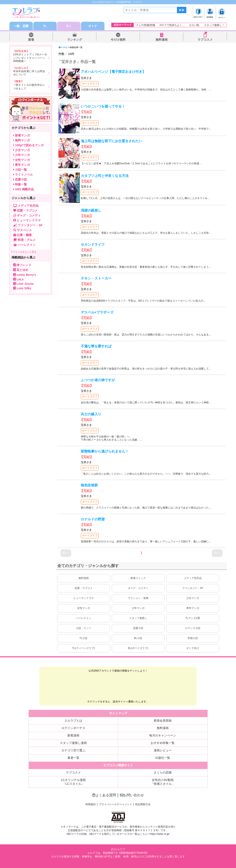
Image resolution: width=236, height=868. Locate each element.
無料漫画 (162, 40)
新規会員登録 (163, 720)
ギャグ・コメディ (138, 588)
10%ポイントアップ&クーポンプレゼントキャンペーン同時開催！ (30, 58)
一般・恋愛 (21, 26)
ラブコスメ (205, 40)
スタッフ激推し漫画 (73, 743)
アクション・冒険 (138, 598)
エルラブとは (73, 720)
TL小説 (83, 638)
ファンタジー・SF (193, 588)
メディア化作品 (193, 578)
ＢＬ (69, 26)
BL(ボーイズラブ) (138, 648)
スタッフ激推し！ (214, 25)
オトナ (93, 26)
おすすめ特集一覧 (163, 743)
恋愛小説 (138, 628)
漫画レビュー (163, 750)
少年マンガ (138, 608)
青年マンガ (193, 608)
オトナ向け (193, 648)
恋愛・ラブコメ (84, 588)
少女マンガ (193, 598)
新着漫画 (73, 735)
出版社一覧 (163, 758)
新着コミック (138, 578)
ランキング (75, 40)
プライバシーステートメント (116, 804)
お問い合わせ (132, 795)
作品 (65, 47)
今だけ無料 (118, 40)
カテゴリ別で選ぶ (73, 750)
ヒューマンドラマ (84, 598)
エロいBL (194, 25)
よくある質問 (104, 795)
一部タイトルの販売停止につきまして (29, 87)
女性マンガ (84, 608)
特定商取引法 (143, 804)
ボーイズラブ (90, 84)
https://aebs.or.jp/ (160, 834)
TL (45, 26)
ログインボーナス (73, 728)
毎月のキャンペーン (163, 735)
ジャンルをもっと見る (24, 252)
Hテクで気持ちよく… (172, 25)
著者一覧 (73, 758)
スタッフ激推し (138, 618)
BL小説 (138, 638)
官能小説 (193, 638)
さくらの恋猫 (163, 772)
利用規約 (91, 804)
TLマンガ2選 (193, 618)
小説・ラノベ (84, 628)
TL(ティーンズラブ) (84, 648)
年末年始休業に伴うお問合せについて (29, 73)
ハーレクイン (84, 618)
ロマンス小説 (193, 628)
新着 (31, 40)
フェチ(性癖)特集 (146, 25)
